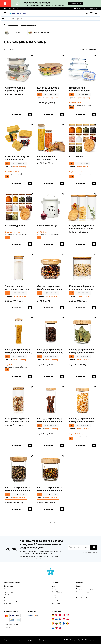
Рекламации (80, 595)
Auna (53, 586)
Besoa (54, 595)
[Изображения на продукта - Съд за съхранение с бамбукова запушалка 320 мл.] (82, 331)
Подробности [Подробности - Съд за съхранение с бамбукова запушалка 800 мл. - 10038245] (48, 446)
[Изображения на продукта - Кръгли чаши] (82, 138)
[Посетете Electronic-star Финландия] (64, 623)
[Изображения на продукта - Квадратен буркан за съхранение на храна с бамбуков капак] (82, 207)
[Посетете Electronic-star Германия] (53, 615)
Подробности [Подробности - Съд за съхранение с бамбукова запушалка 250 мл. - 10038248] (16, 509)
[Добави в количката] (30, 115)
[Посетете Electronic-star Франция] (64, 615)
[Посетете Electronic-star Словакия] (56, 619)
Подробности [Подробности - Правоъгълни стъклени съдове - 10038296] (80, 115)
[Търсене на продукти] (50, 19)
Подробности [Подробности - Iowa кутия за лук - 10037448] (48, 244)
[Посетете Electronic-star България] (56, 623)
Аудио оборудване (10, 592)
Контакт (78, 586)
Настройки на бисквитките (86, 598)
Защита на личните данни (13, 640)
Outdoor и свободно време (14, 601)
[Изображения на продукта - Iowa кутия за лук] (51, 207)
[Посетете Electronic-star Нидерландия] (53, 628)
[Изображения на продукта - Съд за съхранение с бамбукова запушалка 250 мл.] (19, 469)
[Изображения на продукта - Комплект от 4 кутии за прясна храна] (19, 138)
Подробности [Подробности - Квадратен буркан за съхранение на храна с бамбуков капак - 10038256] (80, 244)
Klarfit (54, 598)
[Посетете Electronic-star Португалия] (56, 628)
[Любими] (91, 13)
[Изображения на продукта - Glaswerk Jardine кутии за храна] (19, 69)
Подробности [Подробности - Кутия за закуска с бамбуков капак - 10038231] (48, 115)
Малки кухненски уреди (29, 25)
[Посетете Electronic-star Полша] (68, 619)
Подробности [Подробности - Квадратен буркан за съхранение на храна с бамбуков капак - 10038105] (16, 446)
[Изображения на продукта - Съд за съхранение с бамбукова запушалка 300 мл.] (51, 268)
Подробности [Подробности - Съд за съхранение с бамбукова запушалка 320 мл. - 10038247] (80, 377)
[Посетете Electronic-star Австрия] (56, 615)
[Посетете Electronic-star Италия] (68, 615)
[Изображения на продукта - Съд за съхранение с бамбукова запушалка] (51, 331)
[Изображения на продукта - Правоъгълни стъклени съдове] (82, 69)
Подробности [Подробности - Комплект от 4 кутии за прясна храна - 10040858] (16, 183)
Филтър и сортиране (88, 49)
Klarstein (55, 589)
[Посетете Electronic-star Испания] (53, 619)
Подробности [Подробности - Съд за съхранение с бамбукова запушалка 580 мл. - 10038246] (80, 446)
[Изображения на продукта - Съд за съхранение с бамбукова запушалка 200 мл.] (51, 469)
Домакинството (13, 25)
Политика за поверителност (90, 553)
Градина (7, 589)
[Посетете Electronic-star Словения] (60, 628)
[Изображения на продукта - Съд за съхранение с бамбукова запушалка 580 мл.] (82, 400)
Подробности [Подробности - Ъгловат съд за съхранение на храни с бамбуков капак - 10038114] (16, 308)
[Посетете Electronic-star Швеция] (60, 623)
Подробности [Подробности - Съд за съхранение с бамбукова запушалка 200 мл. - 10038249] (48, 509)
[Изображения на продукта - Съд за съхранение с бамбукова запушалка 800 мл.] (51, 400)
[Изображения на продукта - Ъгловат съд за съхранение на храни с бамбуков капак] (19, 268)
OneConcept (56, 604)
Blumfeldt (55, 601)
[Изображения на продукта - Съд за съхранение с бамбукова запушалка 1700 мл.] (19, 331)
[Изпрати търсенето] (3, 19)
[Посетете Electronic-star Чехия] (60, 619)
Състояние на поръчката (85, 592)
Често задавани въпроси (85, 589)
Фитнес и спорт (9, 598)
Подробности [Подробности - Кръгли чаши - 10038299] (80, 183)
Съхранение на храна (46, 25)
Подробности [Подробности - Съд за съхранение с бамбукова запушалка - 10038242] (48, 377)
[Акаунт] (87, 13)
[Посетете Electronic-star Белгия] (68, 623)
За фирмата (43, 640)
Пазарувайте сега (76, 4)
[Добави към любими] (32, 56)
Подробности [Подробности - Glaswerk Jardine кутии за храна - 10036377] (16, 115)
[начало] (6, 25)
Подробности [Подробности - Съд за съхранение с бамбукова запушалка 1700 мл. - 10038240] (16, 377)
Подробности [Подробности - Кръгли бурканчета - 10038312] (16, 244)
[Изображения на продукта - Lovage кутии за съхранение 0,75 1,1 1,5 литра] (51, 138)
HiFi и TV (7, 595)
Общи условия (31, 640)
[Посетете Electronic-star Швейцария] (60, 615)
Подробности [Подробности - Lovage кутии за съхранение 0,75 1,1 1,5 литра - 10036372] (48, 183)
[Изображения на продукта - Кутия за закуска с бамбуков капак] (51, 69)
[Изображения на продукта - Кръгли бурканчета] (19, 207)
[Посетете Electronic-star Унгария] (64, 619)
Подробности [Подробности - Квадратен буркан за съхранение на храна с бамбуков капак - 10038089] (80, 308)
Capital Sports (57, 592)
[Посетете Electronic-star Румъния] (53, 623)
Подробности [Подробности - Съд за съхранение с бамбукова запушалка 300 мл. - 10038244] (48, 308)
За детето (7, 604)
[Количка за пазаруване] (96, 13)
